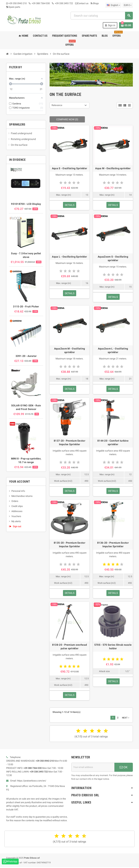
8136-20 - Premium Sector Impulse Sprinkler (113, 545)
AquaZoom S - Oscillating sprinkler (113, 259)
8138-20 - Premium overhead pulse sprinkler (69, 647)
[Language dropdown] (113, 5)
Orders (15, 501)
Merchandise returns (22, 496)
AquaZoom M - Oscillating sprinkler (70, 351)
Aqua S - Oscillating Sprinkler (69, 168)
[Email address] (93, 768)
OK (124, 768)
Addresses (17, 511)
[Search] (102, 16)
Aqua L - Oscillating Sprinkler (69, 257)
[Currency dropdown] (128, 5)
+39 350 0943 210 (18, 3)
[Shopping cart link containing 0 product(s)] (126, 25)
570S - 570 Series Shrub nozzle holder (113, 647)
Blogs (95, 3)
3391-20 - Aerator (26, 356)
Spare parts (13, 7)
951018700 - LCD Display (26, 204)
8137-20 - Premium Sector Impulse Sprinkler (69, 443)
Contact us (82, 3)
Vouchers (16, 516)
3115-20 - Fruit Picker (26, 306)
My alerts (16, 521)
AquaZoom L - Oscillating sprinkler (113, 351)
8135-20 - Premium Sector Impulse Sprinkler (69, 545)
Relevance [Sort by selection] (57, 105)
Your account (19, 481)
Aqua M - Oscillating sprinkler (113, 168)
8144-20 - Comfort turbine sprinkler (113, 443)
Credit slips (17, 506)
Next (126, 719)
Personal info (18, 491)
